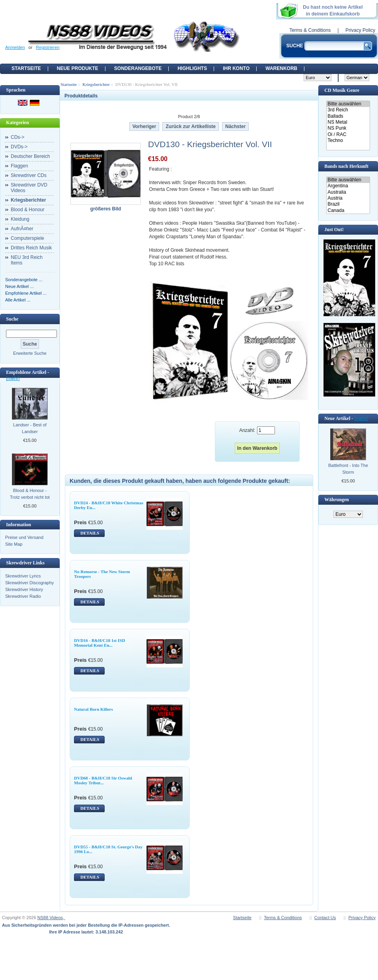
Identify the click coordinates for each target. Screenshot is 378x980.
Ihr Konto (236, 68)
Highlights (192, 68)
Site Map (14, 544)
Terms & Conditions (310, 30)
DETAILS (90, 533)
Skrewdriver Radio (23, 596)
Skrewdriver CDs (29, 175)
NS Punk (348, 128)
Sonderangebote (138, 68)
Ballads (348, 116)
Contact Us (325, 918)
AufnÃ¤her (22, 229)
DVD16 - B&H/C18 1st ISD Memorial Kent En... (99, 643)
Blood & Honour (28, 210)
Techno (348, 141)
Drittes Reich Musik (31, 248)
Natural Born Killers (94, 709)
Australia (348, 192)
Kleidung (20, 219)
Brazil (348, 204)
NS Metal (348, 122)
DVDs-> (19, 147)
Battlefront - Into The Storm (348, 469)
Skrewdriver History (24, 589)
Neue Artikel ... (19, 286)
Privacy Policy (360, 30)
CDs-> (18, 137)
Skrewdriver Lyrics (23, 576)
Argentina (348, 186)
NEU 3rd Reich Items (27, 260)
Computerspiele (27, 238)
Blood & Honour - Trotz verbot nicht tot (30, 494)
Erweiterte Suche (30, 353)
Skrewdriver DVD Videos (29, 188)
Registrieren (48, 47)
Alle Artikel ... (18, 300)
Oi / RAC (348, 135)
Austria (348, 198)
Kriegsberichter (96, 84)
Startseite (26, 68)
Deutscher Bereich (30, 156)
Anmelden (15, 47)
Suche (12, 319)
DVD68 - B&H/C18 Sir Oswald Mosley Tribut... (103, 780)
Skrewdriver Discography (29, 583)
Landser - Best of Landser (30, 428)
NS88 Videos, (51, 918)
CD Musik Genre (342, 90)
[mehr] (13, 378)
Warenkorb (281, 68)
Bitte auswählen (348, 104)
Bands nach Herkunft (346, 166)
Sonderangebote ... (24, 280)
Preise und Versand (24, 537)
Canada (348, 211)
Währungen (336, 500)
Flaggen (19, 166)
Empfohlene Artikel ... (26, 293)
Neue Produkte (78, 68)
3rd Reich (348, 110)
